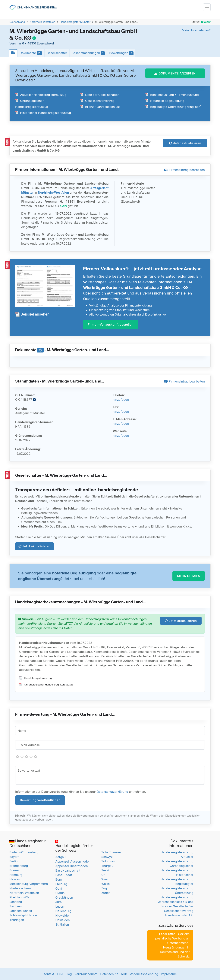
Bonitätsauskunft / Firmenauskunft (172, 95)
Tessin (106, 870)
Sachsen (16, 906)
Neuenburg (63, 911)
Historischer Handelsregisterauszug (43, 113)
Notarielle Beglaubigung (165, 101)
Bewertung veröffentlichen (40, 800)
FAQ (60, 974)
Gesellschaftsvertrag (97, 101)
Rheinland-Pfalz (21, 897)
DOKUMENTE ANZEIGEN (175, 73)
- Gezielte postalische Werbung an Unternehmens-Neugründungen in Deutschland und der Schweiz (172, 945)
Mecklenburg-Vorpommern (29, 884)
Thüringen (17, 920)
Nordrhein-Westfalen (42, 22)
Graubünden (64, 897)
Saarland (16, 902)
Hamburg (16, 875)
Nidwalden (63, 915)
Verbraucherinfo (86, 974)
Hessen (15, 879)
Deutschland (17, 22)
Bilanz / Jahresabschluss (100, 107)
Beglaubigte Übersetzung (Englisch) (173, 107)
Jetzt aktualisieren (185, 143)
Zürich (106, 893)
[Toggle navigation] (207, 7)
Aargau (60, 857)
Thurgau (107, 866)
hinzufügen (121, 400)
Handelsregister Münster (75, 22)
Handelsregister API (179, 915)
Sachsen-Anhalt (21, 911)
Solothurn (108, 861)
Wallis (105, 884)
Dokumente (32, 53)
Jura (58, 902)
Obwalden (62, 920)
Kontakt (49, 974)
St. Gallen (62, 924)
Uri (103, 875)
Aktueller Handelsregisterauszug (41, 95)
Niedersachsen (20, 888)
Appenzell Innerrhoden (71, 866)
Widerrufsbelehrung (144, 974)
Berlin (13, 861)
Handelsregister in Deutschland (28, 843)
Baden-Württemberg (24, 852)
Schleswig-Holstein (23, 915)
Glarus (60, 893)
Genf (59, 888)
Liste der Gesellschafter (100, 95)
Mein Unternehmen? (196, 30)
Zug (104, 888)
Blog (69, 974)
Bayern (14, 857)
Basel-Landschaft (68, 870)
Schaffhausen (111, 852)
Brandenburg (19, 866)
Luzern (60, 906)
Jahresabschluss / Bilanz (176, 902)
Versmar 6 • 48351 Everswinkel (32, 43)
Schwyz (107, 857)
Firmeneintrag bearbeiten (184, 170)
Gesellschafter (57, 53)
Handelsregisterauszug (36, 678)
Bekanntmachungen (89, 53)
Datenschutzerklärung (113, 792)
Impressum (169, 974)
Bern (59, 879)
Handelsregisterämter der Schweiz (74, 846)
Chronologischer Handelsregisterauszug (46, 685)
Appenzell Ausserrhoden (73, 861)
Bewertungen (122, 53)
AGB (124, 974)
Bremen (15, 870)
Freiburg (61, 884)
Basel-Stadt (64, 875)
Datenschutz (109, 974)
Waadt (106, 879)
